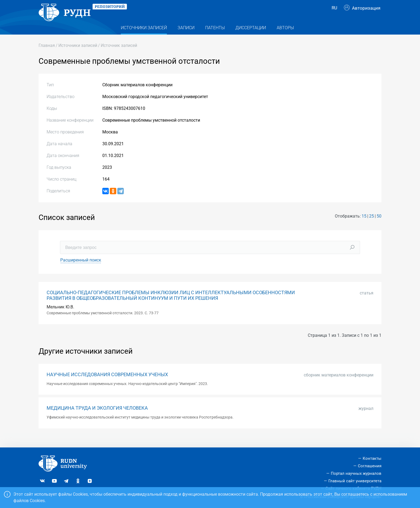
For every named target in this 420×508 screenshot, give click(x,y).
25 (372, 225)
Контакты (372, 458)
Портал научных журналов (356, 473)
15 (364, 225)
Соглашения (370, 466)
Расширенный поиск (81, 268)
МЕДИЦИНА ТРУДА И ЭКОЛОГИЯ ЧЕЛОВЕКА (97, 416)
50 (379, 225)
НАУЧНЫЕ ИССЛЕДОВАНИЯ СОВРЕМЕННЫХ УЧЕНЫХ (107, 383)
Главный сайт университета (355, 481)
